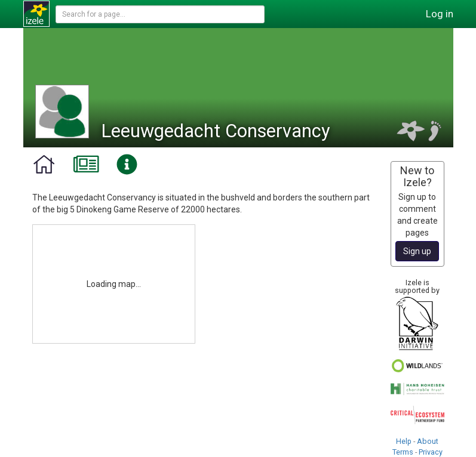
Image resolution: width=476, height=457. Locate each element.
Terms (403, 452)
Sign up (417, 251)
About (428, 441)
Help (404, 441)
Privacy (431, 452)
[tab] (44, 165)
